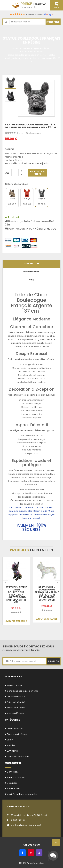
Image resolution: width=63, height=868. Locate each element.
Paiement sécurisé (16, 702)
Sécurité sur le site (16, 708)
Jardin (10, 740)
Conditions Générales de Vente (22, 691)
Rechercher (53, 22)
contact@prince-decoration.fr (26, 825)
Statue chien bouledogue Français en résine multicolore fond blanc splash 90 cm (47, 593)
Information (31, 272)
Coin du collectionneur (18, 756)
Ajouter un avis (33, 133)
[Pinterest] (31, 853)
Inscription (54, 661)
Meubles (11, 745)
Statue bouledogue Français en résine (27, 55)
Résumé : (10, 149)
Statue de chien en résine (30, 52)
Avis (31, 280)
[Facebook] (23, 853)
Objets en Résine (15, 729)
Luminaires (12, 751)
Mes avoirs (12, 783)
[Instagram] (39, 853)
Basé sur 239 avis (32, 14)
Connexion (12, 772)
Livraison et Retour (16, 696)
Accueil (14, 48)
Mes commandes (16, 777)
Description (31, 264)
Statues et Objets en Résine (36, 48)
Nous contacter (15, 685)
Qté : (8, 173)
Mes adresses (14, 789)
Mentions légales (15, 713)
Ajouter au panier (39, 173)
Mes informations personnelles (22, 794)
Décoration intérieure (17, 734)
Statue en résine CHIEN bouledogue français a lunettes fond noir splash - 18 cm (16, 595)
